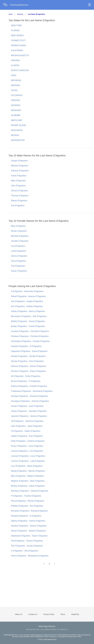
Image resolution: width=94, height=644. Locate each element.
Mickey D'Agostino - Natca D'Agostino (28, 486)
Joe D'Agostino (18, 206)
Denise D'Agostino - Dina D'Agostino (27, 361)
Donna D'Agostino (19, 256)
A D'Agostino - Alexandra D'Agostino (27, 291)
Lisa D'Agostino (18, 246)
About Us (19, 614)
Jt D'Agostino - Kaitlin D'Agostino (26, 431)
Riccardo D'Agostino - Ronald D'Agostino (29, 511)
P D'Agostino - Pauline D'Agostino (26, 496)
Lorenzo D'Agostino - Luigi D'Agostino (28, 461)
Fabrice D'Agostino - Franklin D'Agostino (29, 386)
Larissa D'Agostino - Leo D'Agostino (27, 451)
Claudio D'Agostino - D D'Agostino (26, 346)
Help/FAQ (75, 614)
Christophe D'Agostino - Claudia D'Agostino (30, 341)
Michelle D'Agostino (20, 236)
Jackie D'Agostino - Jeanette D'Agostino (29, 411)
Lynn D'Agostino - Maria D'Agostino (27, 466)
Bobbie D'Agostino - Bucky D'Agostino (28, 321)
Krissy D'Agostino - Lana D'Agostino (27, 446)
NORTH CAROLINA (20, 70)
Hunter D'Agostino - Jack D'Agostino (27, 406)
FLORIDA (15, 30)
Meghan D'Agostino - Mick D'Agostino (28, 481)
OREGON (15, 100)
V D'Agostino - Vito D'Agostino (25, 551)
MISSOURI (16, 110)
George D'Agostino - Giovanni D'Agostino (29, 396)
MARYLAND (17, 120)
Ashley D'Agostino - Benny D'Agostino (28, 311)
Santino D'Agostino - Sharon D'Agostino (29, 526)
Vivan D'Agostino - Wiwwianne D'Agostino (30, 556)
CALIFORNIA (17, 50)
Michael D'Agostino (20, 166)
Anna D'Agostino (18, 261)
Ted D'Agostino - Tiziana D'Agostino (27, 541)
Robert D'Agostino (19, 201)
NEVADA (15, 135)
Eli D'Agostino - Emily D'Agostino (26, 376)
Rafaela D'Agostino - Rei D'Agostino (27, 506)
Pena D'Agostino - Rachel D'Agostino (28, 501)
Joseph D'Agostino (19, 161)
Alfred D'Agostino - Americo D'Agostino (28, 296)
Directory (20, 14)
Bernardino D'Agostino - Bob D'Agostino (29, 316)
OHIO (14, 75)
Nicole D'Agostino (19, 231)
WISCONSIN (17, 130)
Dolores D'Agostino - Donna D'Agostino (29, 366)
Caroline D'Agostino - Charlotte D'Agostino (30, 331)
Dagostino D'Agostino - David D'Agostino (29, 351)
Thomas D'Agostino (20, 196)
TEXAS (14, 90)
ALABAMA (16, 115)
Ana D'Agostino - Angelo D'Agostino (27, 301)
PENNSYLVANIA (19, 45)
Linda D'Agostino (19, 251)
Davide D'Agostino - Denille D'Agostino (28, 356)
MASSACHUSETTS (20, 55)
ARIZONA (15, 85)
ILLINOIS (15, 65)
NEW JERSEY (18, 35)
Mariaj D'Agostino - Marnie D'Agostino (28, 471)
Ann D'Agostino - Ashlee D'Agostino (27, 306)
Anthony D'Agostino (20, 171)
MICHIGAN (16, 80)
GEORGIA (16, 105)
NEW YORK (16, 25)
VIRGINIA (15, 60)
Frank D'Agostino (19, 176)
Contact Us (33, 614)
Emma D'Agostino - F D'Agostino (26, 381)
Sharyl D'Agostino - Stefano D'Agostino (28, 531)
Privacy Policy (49, 614)
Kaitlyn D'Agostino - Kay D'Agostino (27, 436)
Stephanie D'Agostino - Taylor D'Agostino (29, 536)
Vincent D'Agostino (19, 191)
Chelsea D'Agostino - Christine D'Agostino (30, 336)
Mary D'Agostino (18, 226)
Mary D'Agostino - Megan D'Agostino (27, 476)
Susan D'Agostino (19, 271)
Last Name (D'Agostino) (36, 14)
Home (11, 14)
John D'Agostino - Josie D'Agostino (27, 426)
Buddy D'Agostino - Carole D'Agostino (28, 326)
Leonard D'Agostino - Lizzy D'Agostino (28, 456)
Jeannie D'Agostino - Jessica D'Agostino (29, 416)
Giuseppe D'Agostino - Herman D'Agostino (30, 401)
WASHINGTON (18, 140)
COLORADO (17, 95)
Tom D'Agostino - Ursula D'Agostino (27, 546)
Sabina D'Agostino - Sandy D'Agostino (28, 521)
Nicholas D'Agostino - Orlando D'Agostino (30, 491)
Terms (63, 614)
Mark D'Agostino (18, 181)
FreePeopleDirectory (19, 5)
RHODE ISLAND (18, 125)
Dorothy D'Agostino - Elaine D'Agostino (28, 371)
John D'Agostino (18, 186)
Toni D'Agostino (18, 266)
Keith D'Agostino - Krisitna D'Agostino (28, 441)
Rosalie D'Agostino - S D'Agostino (26, 516)
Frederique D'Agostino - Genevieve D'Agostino (32, 391)
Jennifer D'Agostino (20, 241)
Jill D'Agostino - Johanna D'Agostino (27, 421)
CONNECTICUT (18, 40)
